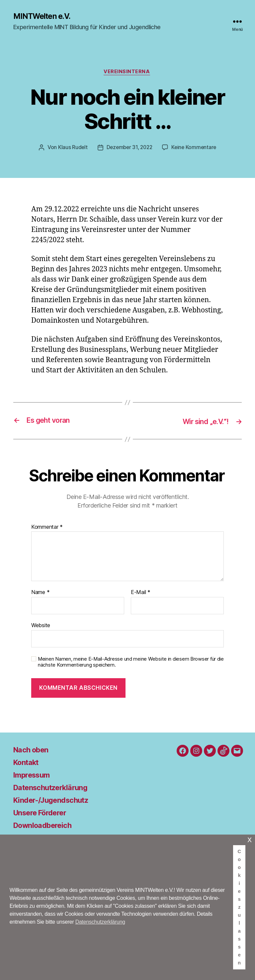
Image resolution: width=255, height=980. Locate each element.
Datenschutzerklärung (55, 788)
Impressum (34, 775)
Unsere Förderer (43, 813)
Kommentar (47, 528)
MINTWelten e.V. (44, 17)
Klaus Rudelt (71, 149)
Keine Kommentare (195, 149)
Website (41, 626)
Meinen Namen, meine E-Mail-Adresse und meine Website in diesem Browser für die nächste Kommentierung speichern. (131, 663)
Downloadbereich (46, 826)
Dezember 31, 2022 (129, 149)
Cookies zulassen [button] (239, 907)
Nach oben (33, 750)
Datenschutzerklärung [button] (100, 922)
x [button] (250, 839)
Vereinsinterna (127, 73)
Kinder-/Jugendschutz (55, 801)
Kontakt (28, 763)
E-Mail (141, 593)
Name (40, 593)
